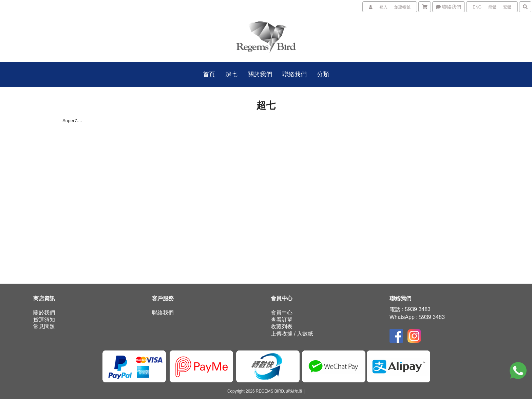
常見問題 (44, 327)
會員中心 (282, 313)
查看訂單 (282, 320)
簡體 (492, 7)
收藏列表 (282, 327)
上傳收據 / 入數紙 (292, 334)
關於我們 (44, 313)
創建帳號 (402, 7)
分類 (323, 74)
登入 (383, 7)
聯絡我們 (449, 7)
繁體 (507, 7)
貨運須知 (44, 320)
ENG (477, 7)
